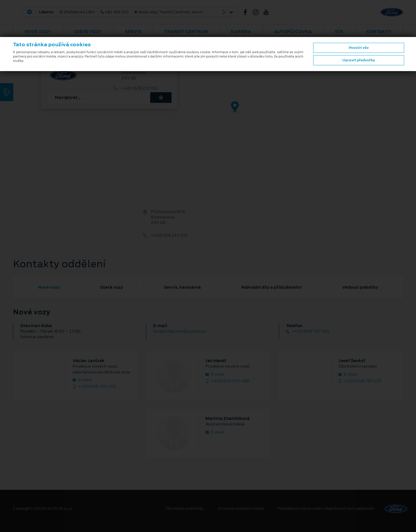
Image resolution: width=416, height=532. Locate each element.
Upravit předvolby (359, 60)
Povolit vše (359, 48)
